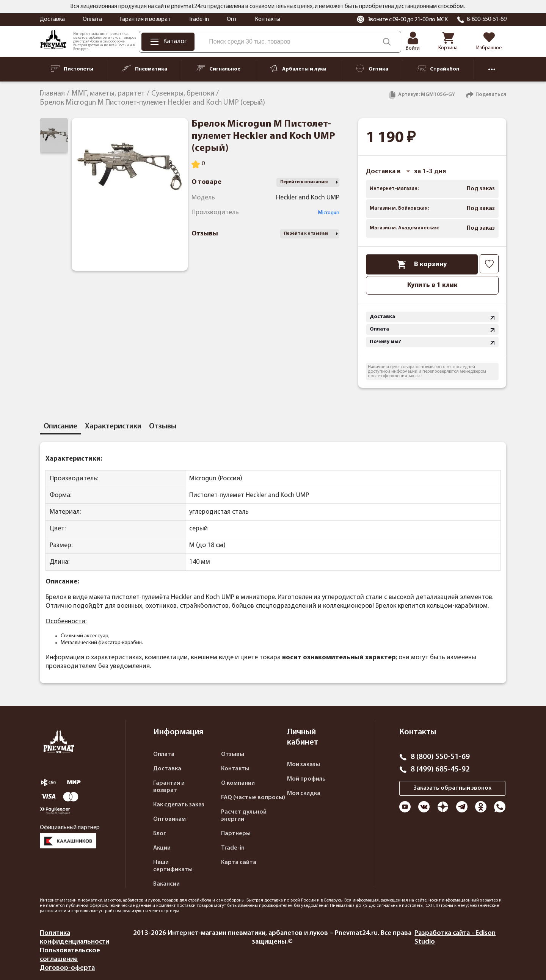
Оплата (92, 19)
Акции (162, 848)
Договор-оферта (67, 968)
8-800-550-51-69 (487, 19)
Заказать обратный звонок (453, 788)
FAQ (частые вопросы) (253, 798)
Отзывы (233, 754)
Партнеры (236, 834)
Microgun (329, 213)
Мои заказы (304, 765)
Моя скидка (304, 793)
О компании (238, 783)
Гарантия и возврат (145, 19)
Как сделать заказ (179, 805)
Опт (232, 19)
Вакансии (166, 884)
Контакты (268, 19)
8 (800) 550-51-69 (440, 757)
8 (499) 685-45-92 (440, 770)
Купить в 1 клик (432, 285)
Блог (160, 834)
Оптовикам (169, 819)
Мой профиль (306, 779)
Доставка (52, 19)
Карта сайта (239, 862)
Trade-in (199, 19)
